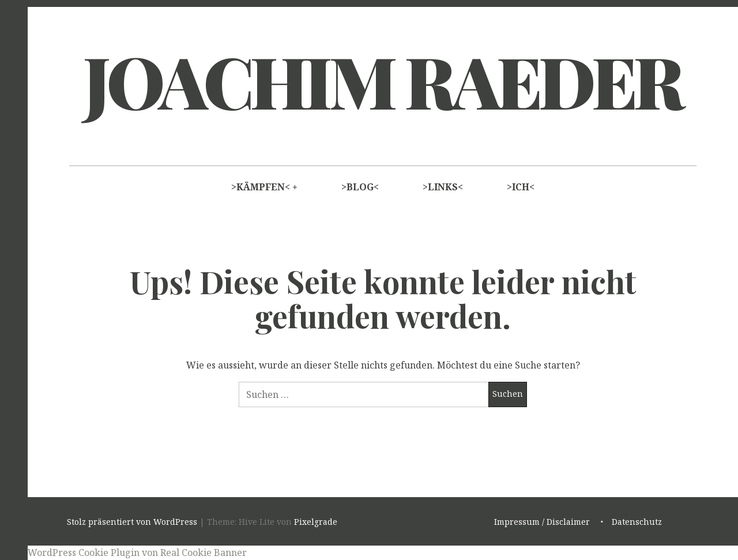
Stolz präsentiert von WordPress (132, 522)
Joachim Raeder (382, 80)
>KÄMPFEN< (261, 187)
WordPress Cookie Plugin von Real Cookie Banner (137, 553)
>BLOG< (360, 187)
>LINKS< (443, 187)
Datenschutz (637, 522)
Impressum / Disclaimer (542, 522)
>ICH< (521, 187)
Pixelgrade (316, 522)
